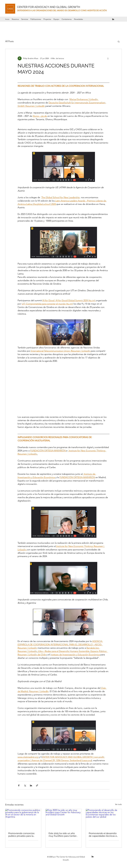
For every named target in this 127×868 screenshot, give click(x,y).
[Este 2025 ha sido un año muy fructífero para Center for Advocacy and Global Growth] (64, 819)
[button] (47, 19)
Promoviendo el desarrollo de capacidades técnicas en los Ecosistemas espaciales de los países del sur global (103, 835)
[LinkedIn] (113, 19)
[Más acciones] (108, 58)
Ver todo (118, 804)
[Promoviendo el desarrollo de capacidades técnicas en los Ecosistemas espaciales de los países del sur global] (104, 819)
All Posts (9, 41)
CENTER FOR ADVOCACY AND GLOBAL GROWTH (48, 7)
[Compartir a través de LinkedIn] (31, 785)
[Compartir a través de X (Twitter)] (25, 785)
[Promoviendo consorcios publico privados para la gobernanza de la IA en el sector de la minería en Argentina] (23, 819)
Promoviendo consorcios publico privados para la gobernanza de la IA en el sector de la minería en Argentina (22, 835)
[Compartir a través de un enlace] (37, 785)
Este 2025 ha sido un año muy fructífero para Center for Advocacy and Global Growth (63, 835)
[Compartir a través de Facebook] (19, 785)
